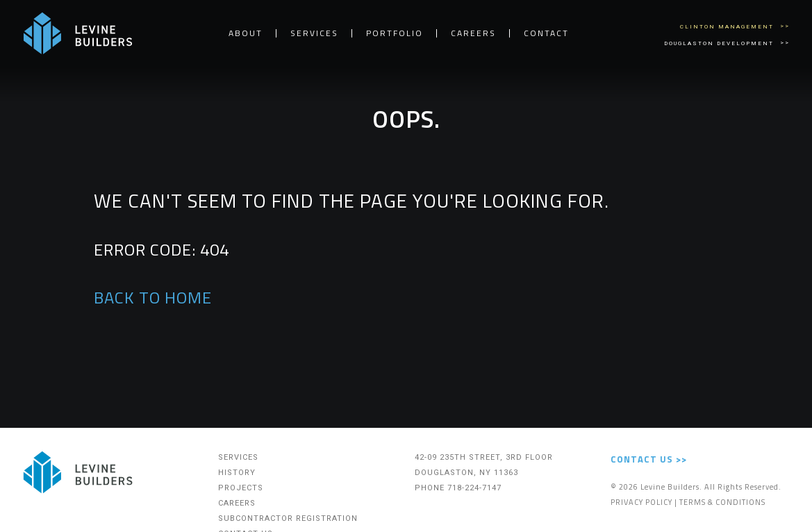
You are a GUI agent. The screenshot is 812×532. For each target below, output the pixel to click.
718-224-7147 (474, 488)
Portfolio (395, 33)
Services (314, 33)
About (246, 33)
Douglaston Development (720, 43)
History (237, 473)
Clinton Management (728, 27)
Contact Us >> (649, 459)
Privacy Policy (641, 502)
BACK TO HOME (153, 297)
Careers (473, 33)
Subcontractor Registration (288, 518)
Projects (241, 488)
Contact (546, 33)
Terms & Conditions (722, 502)
